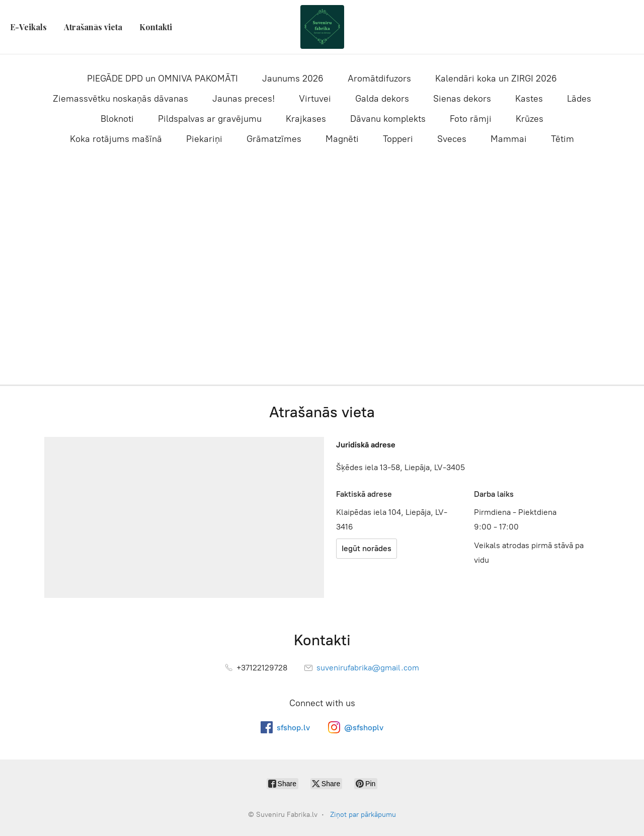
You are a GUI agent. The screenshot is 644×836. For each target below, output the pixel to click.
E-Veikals (28, 27)
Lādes (579, 99)
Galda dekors (382, 99)
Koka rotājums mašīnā (116, 139)
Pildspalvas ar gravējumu (210, 119)
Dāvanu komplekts (388, 119)
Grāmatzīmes (274, 139)
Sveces (452, 139)
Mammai (509, 139)
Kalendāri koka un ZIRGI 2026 (496, 79)
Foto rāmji (471, 119)
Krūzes (530, 119)
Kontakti (156, 27)
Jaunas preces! (244, 99)
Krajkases (306, 119)
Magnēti (342, 139)
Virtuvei (315, 99)
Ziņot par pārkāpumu (363, 815)
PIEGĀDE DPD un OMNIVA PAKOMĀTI (163, 79)
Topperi (398, 139)
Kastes (529, 99)
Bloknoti (117, 119)
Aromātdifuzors (379, 79)
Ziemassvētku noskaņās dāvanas (120, 99)
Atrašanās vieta (93, 27)
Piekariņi (204, 139)
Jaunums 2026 (293, 79)
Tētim (562, 139)
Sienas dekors (462, 99)
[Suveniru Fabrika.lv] (322, 27)
